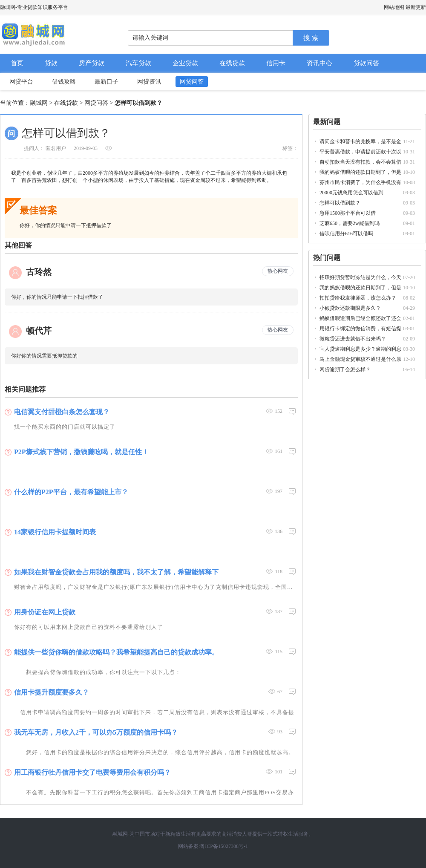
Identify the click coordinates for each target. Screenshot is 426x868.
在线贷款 (232, 63)
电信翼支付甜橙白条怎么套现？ (62, 412)
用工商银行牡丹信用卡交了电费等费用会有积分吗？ (92, 772)
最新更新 (416, 7)
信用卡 (276, 63)
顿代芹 (39, 331)
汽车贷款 (138, 63)
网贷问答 (192, 82)
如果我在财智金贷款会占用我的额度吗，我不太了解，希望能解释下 (116, 572)
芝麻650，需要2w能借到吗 (350, 223)
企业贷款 (185, 63)
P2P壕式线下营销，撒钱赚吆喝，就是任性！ (81, 452)
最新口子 (106, 82)
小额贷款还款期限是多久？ (350, 308)
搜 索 (311, 38)
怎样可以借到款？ (340, 203)
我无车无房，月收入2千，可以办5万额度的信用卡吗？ (96, 732)
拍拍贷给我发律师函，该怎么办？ (358, 298)
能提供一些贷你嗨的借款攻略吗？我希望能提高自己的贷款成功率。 (116, 652)
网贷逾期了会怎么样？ (345, 369)
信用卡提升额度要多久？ (52, 692)
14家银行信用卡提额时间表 (55, 532)
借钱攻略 (64, 82)
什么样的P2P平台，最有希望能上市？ (71, 492)
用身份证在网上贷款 (45, 612)
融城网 (39, 103)
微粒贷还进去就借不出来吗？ (353, 339)
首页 (17, 63)
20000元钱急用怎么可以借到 (351, 193)
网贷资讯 (149, 82)
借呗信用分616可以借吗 (346, 234)
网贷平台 (21, 82)
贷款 (51, 63)
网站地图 (394, 7)
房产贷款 (92, 63)
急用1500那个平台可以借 (348, 213)
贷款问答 (366, 63)
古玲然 (39, 272)
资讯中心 (319, 63)
